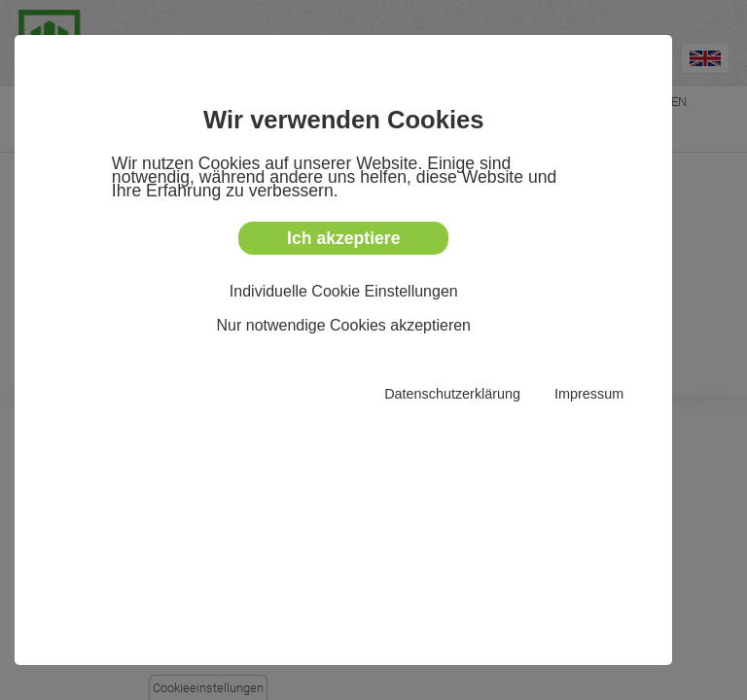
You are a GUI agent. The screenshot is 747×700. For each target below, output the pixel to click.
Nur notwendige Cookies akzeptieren (344, 325)
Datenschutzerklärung (452, 394)
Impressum (589, 394)
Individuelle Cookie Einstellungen (344, 291)
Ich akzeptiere (343, 238)
